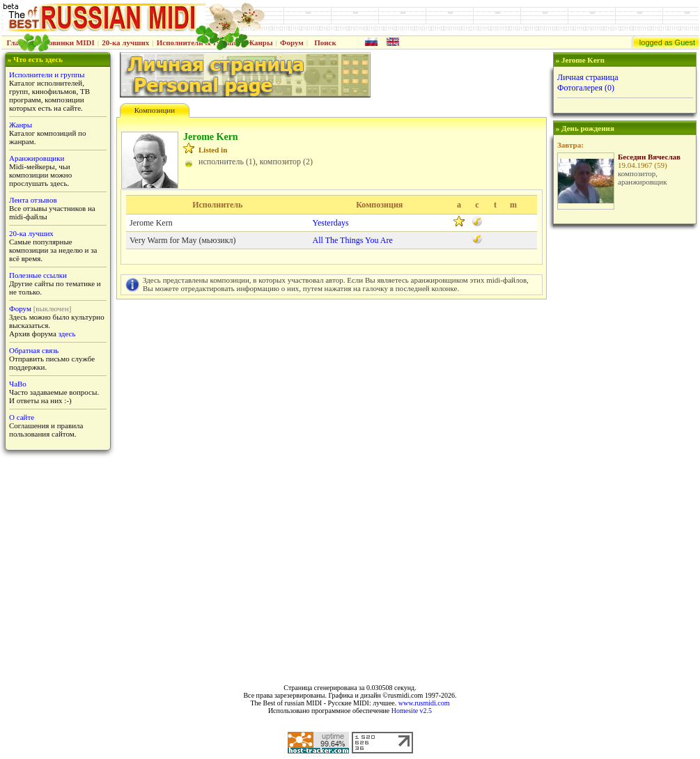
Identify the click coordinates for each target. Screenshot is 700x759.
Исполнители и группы (47, 75)
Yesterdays (331, 223)
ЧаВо (18, 384)
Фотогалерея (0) (586, 88)
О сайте (22, 417)
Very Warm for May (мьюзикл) (182, 240)
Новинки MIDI (69, 42)
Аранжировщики (37, 158)
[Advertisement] (624, 450)
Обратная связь (34, 350)
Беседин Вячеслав (649, 157)
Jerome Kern (151, 223)
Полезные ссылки (38, 275)
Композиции (155, 110)
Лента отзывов (33, 200)
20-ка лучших (125, 42)
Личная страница (588, 77)
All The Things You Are (353, 240)
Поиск (325, 42)
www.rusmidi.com (424, 703)
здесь (67, 334)
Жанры (259, 42)
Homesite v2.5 (412, 711)
